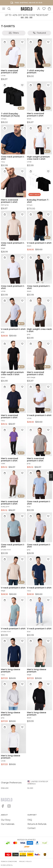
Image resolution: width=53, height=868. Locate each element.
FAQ (30, 820)
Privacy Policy (25, 861)
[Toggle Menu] (4, 9)
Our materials (8, 824)
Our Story (6, 820)
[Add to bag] (5, 42)
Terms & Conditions (9, 861)
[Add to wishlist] (22, 42)
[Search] (9, 9)
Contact (32, 828)
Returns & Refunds (37, 824)
